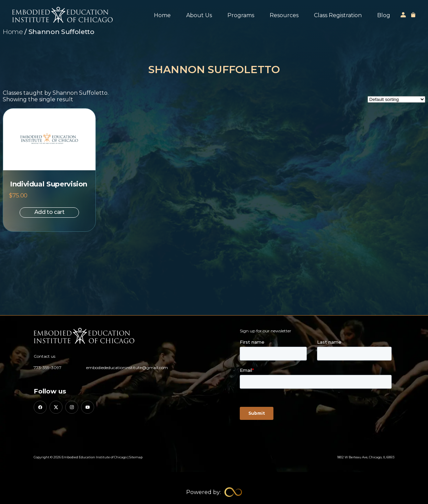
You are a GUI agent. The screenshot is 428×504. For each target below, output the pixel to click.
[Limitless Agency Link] (214, 492)
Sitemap (136, 457)
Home (162, 15)
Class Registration (338, 15)
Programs (241, 15)
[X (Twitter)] (56, 407)
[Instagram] (72, 407)
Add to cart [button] (49, 212)
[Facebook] (40, 407)
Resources (284, 15)
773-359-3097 (48, 368)
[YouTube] (88, 407)
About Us (199, 15)
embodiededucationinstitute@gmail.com (127, 368)
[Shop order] (396, 99)
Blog (384, 15)
